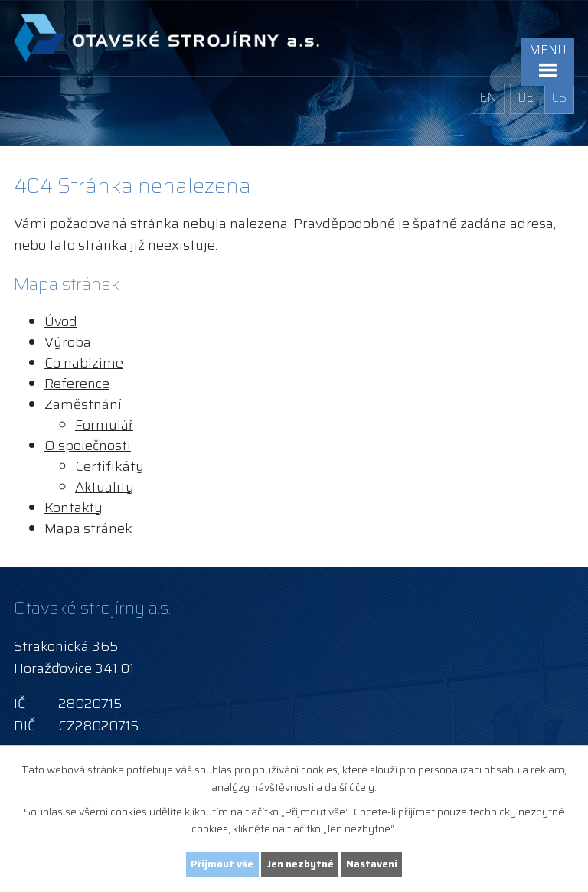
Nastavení (374, 864)
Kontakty (73, 508)
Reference (77, 384)
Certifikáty (109, 466)
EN (486, 98)
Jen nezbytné (301, 864)
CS (559, 98)
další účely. (351, 786)
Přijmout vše (220, 864)
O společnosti (88, 446)
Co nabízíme (84, 363)
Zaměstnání (83, 404)
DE (523, 98)
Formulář (104, 425)
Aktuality (105, 487)
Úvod (61, 322)
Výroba (68, 342)
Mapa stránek (88, 528)
